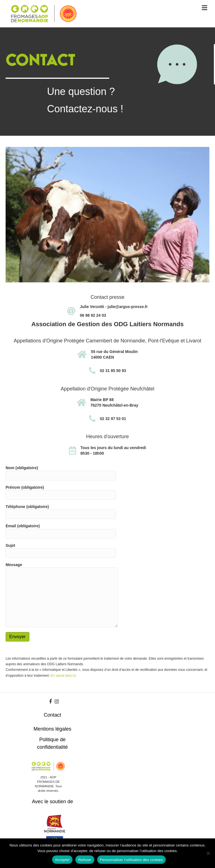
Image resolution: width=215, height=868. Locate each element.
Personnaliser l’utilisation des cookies (131, 860)
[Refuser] (208, 853)
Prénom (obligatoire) (61, 492)
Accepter (62, 860)
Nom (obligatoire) (61, 473)
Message (62, 595)
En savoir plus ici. (64, 676)
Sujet (61, 550)
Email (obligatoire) (61, 531)
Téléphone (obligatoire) (61, 512)
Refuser (85, 860)
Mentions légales (52, 729)
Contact (52, 715)
